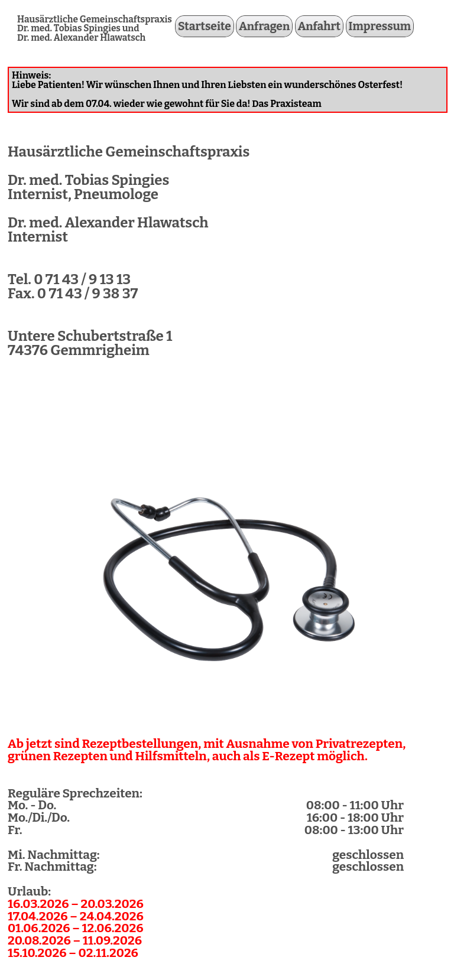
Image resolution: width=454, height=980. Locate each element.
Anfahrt (319, 26)
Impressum (380, 26)
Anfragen (264, 26)
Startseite (205, 26)
